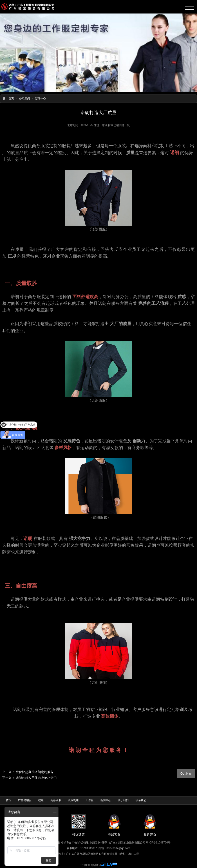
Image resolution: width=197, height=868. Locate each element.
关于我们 (123, 800)
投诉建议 (78, 825)
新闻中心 (40, 99)
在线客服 (114, 825)
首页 (11, 99)
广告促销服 (25, 800)
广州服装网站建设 (90, 865)
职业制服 (73, 800)
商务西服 (56, 800)
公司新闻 (25, 99)
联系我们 (141, 800)
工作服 (90, 800)
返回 (186, 774)
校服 (41, 800)
